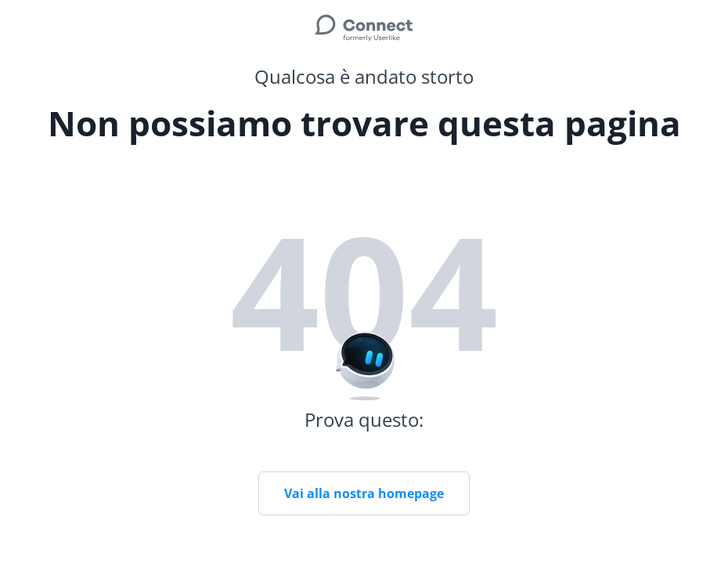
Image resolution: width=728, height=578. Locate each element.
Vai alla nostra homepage (364, 493)
